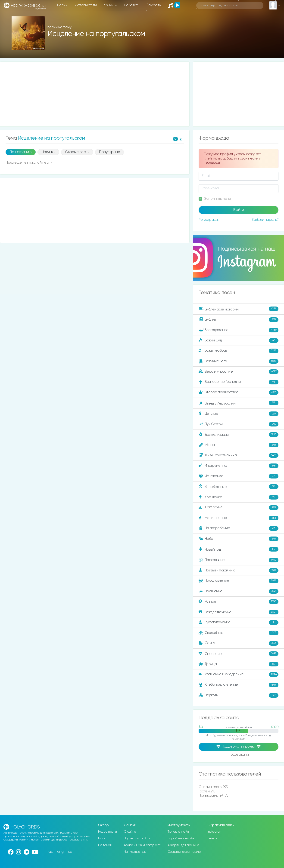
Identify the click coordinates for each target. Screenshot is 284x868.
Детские (239, 414)
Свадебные (239, 633)
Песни (62, 5)
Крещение (239, 497)
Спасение (239, 654)
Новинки (48, 152)
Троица (239, 664)
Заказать (154, 5)
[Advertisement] (95, 94)
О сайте (130, 832)
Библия (239, 320)
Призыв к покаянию (239, 570)
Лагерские (239, 508)
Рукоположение (239, 623)
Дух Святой (239, 424)
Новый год (239, 549)
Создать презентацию (184, 852)
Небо (239, 539)
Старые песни (77, 152)
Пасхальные (239, 560)
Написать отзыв (135, 852)
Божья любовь (239, 351)
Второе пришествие (239, 393)
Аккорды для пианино (183, 845)
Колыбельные (239, 487)
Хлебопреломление (239, 685)
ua (70, 852)
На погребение (239, 528)
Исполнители (86, 5)
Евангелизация (239, 435)
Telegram (214, 838)
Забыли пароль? (265, 220)
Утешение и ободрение (239, 675)
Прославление (239, 581)
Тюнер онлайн (178, 832)
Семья (239, 643)
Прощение (239, 591)
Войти (239, 210)
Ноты (102, 838)
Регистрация (209, 220)
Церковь (239, 695)
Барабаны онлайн (181, 838)
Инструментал (239, 466)
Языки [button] (109, 5)
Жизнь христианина (239, 455)
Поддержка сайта (137, 838)
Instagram (215, 832)
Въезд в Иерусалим (239, 403)
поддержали (239, 755)
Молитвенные (239, 518)
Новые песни (108, 832)
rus (50, 852)
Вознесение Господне (239, 382)
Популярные (109, 152)
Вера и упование (239, 372)
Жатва (239, 445)
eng (60, 852)
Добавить (132, 5)
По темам (105, 845)
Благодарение (239, 330)
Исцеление (239, 476)
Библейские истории (239, 309)
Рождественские (239, 612)
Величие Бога (239, 361)
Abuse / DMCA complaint (142, 845)
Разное (239, 602)
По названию (21, 152)
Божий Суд (239, 340)
